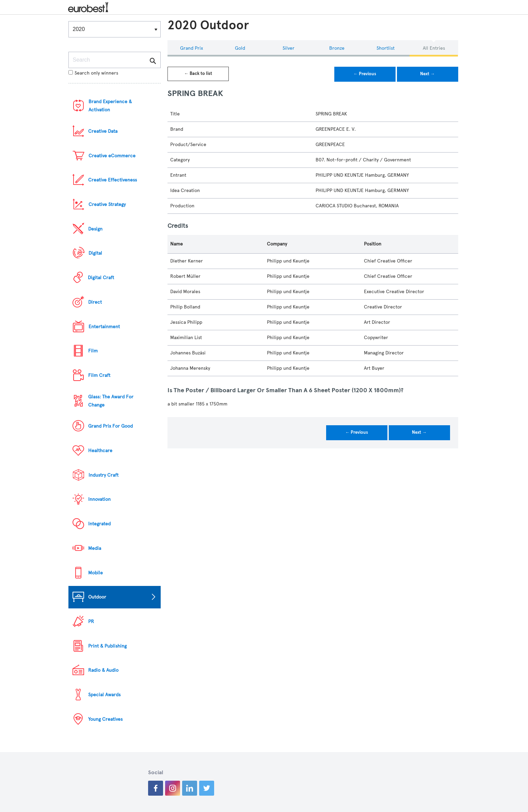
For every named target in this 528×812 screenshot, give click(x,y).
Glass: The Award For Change (111, 401)
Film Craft (99, 375)
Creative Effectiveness (113, 180)
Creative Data (103, 131)
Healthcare (100, 451)
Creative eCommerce (112, 156)
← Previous (365, 74)
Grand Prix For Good (110, 426)
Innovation (99, 499)
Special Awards (104, 695)
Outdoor (97, 597)
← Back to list (198, 74)
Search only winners (93, 73)
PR (91, 622)
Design (95, 229)
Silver (289, 48)
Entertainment (104, 327)
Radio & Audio (103, 670)
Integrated (99, 524)
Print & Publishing (107, 646)
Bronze (337, 48)
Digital (95, 253)
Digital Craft (101, 278)
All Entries (434, 48)
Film (93, 351)
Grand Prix (191, 48)
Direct (95, 302)
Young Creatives (105, 719)
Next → (427, 74)
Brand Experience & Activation (110, 106)
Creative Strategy (107, 204)
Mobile (95, 573)
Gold (240, 48)
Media (95, 548)
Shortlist (386, 48)
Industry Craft (103, 475)
